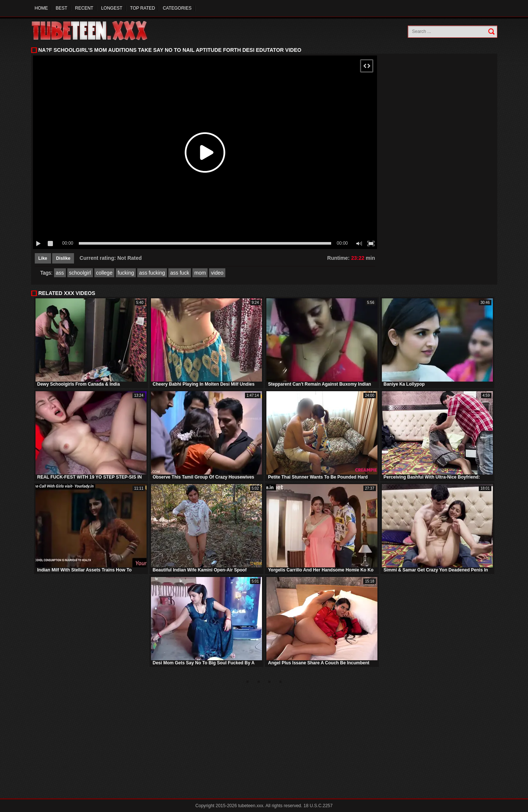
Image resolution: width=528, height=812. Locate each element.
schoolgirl (80, 273)
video (217, 273)
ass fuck (180, 273)
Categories (177, 8)
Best (62, 8)
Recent (84, 8)
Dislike (63, 258)
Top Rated (143, 8)
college (104, 273)
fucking (126, 273)
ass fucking (152, 273)
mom (200, 273)
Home (41, 8)
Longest (112, 8)
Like (43, 258)
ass (60, 273)
